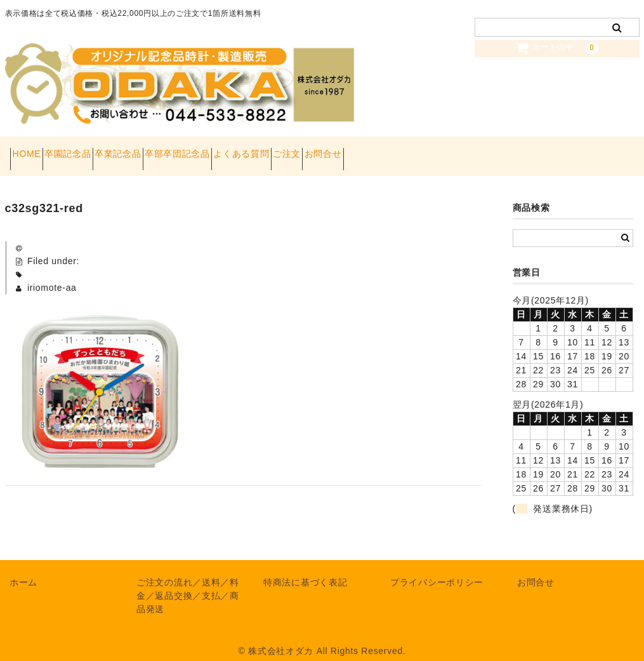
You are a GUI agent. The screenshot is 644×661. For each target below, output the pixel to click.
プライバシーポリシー (437, 570)
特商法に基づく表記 (305, 570)
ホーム (23, 570)
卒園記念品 (96, 150)
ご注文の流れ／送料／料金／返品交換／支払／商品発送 (188, 583)
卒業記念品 (169, 150)
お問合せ (463, 150)
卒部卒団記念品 (250, 150)
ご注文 (405, 150)
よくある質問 (337, 150)
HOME (32, 150)
